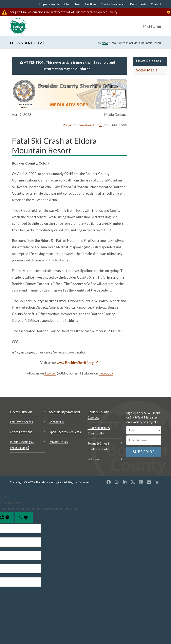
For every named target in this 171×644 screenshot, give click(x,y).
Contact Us (56, 422)
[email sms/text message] (144, 430)
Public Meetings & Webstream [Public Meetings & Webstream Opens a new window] (22, 445)
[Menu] (152, 26)
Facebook (106, 373)
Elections (91, 4)
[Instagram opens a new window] (117, 482)
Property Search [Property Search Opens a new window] (49, 4)
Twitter (50, 373)
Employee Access (21, 422)
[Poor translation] (24, 517)
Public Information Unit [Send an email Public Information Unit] (80, 125)
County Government (113, 4)
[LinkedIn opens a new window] (125, 482)
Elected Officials (21, 412)
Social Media (147, 70)
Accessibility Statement (64, 412)
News (77, 4)
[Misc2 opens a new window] (157, 482)
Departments (138, 4)
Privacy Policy (58, 442)
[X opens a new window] (133, 482)
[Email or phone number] (144, 440)
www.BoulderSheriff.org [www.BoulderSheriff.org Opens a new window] (75, 363)
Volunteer (94, 459)
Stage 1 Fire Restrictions (27, 12)
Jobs (66, 4)
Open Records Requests (65, 432)
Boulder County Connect (98, 415)
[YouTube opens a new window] (141, 482)
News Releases (148, 61)
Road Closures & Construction (99, 431)
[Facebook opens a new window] (109, 482)
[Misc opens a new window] (149, 482)
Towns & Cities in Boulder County (99, 446)
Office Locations (21, 432)
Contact (156, 4)
